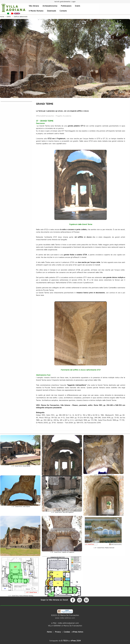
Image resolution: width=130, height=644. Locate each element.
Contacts (63, 11)
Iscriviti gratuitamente (62, 2)
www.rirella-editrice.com (65, 618)
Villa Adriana (34, 6)
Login (74, 2)
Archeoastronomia (50, 6)
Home (2, 17)
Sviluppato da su (65, 641)
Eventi (78, 6)
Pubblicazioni (66, 6)
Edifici (9, 17)
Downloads (51, 11)
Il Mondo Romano (36, 11)
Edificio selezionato (21, 17)
